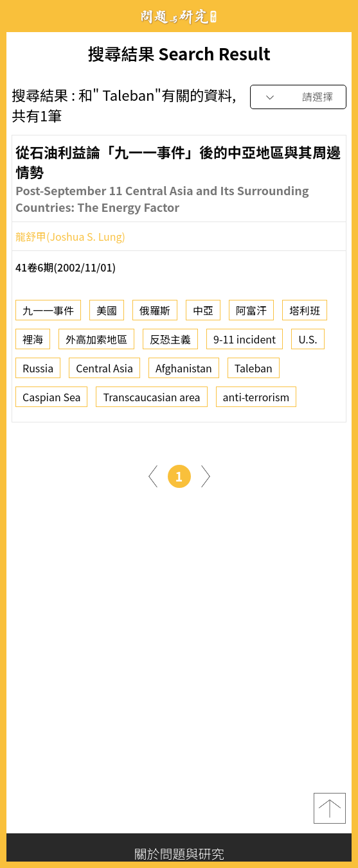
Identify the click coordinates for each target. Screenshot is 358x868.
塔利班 (305, 314)
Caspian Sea (51, 401)
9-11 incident (245, 343)
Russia (38, 372)
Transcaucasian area (151, 401)
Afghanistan (184, 372)
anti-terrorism (256, 401)
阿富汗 (251, 314)
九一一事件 (48, 314)
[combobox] (298, 97)
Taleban (254, 372)
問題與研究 (179, 16)
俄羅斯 (155, 314)
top (330, 808)
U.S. (308, 343)
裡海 (33, 343)
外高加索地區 (96, 343)
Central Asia (104, 372)
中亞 (203, 314)
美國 (107, 314)
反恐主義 (170, 343)
